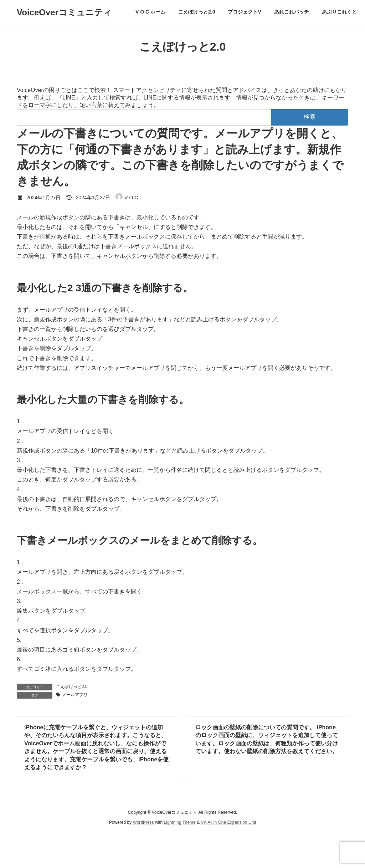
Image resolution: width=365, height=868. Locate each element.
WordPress (143, 823)
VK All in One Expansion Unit (228, 823)
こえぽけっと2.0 (72, 686)
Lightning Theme (180, 823)
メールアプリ (75, 695)
